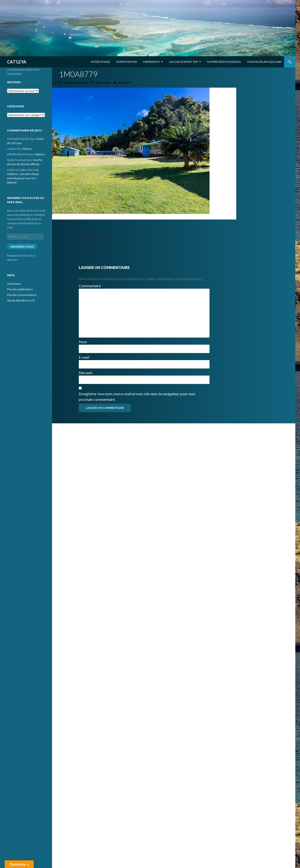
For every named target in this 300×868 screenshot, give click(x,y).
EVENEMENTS (151, 62)
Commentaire (91, 286)
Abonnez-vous (22, 247)
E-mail (85, 357)
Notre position (127, 62)
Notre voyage (101, 62)
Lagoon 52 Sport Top (183, 62)
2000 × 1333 (102, 83)
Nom (84, 342)
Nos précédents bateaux (224, 62)
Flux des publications (20, 289)
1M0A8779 (124, 83)
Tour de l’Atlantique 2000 (264, 62)
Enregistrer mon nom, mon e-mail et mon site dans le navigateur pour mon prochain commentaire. (137, 397)
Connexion (14, 284)
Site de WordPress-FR (21, 300)
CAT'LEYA (17, 62)
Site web (86, 373)
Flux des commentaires (22, 295)
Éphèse (28, 149)
